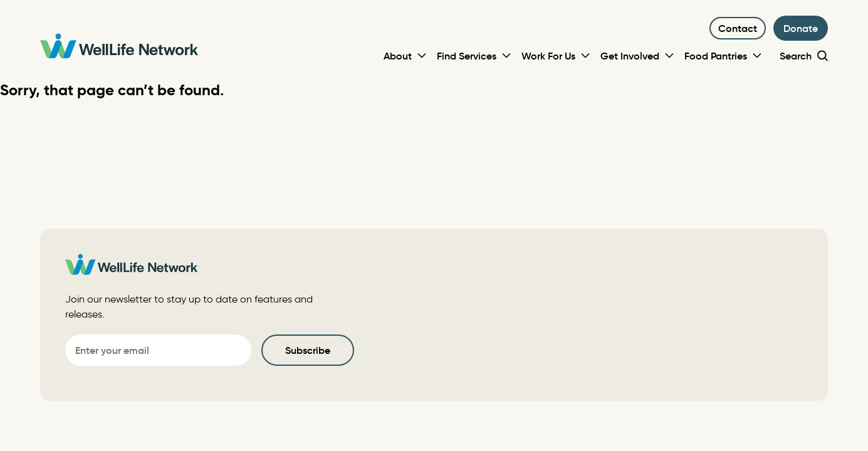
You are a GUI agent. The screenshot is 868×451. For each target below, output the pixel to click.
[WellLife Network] (119, 48)
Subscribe (308, 350)
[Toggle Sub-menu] (422, 56)
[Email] (158, 350)
